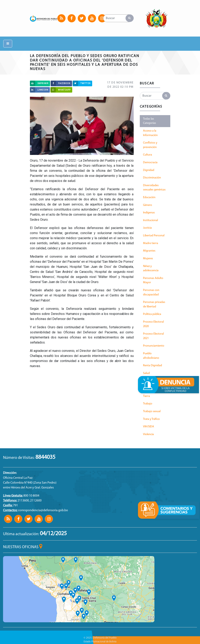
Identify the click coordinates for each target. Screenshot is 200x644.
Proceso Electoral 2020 (153, 324)
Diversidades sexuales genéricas (154, 188)
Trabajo (148, 404)
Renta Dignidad (152, 366)
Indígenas (149, 213)
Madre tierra (151, 243)
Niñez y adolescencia (151, 269)
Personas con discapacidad (151, 292)
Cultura (148, 155)
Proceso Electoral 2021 (153, 336)
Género (148, 205)
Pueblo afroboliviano (151, 356)
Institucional (150, 220)
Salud (146, 373)
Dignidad (149, 170)
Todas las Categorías (150, 121)
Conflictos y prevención (150, 145)
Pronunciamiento (154, 346)
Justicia (147, 228)
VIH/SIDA (149, 427)
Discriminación (152, 178)
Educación (149, 197)
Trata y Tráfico (151, 419)
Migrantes (149, 251)
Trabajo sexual (152, 411)
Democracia (150, 163)
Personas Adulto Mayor (153, 280)
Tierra (146, 396)
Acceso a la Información (150, 133)
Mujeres (148, 259)
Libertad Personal (154, 236)
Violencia (148, 434)
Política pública (152, 314)
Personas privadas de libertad (154, 304)
